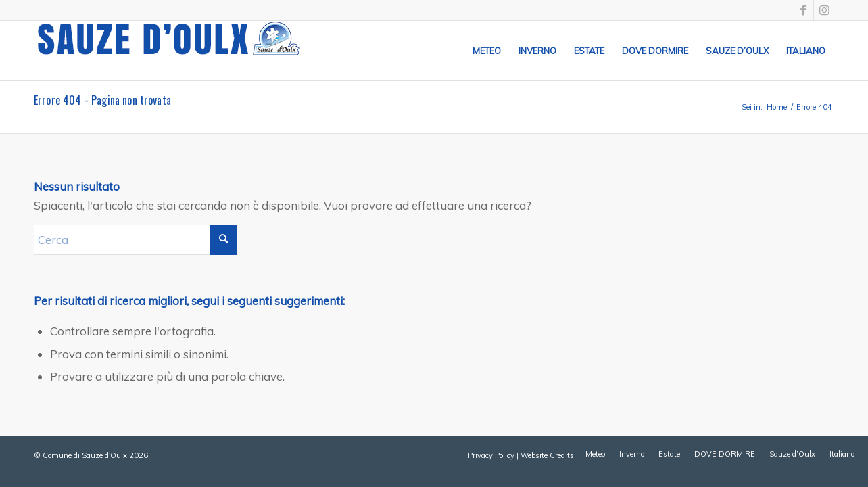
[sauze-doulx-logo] (169, 51)
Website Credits (547, 455)
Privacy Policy (491, 455)
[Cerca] (135, 240)
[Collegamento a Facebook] (803, 10)
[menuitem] (487, 51)
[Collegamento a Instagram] (824, 10)
